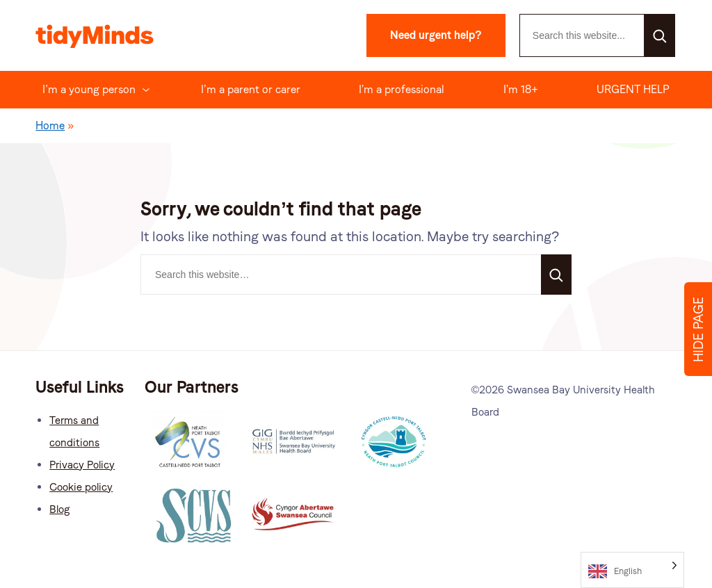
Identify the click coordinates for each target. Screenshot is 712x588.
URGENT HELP (633, 89)
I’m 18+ (521, 89)
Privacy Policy (82, 465)
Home (50, 125)
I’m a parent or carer (251, 89)
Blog (59, 509)
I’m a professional (402, 89)
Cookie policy (81, 487)
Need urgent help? (436, 35)
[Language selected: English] (632, 570)
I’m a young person (89, 89)
